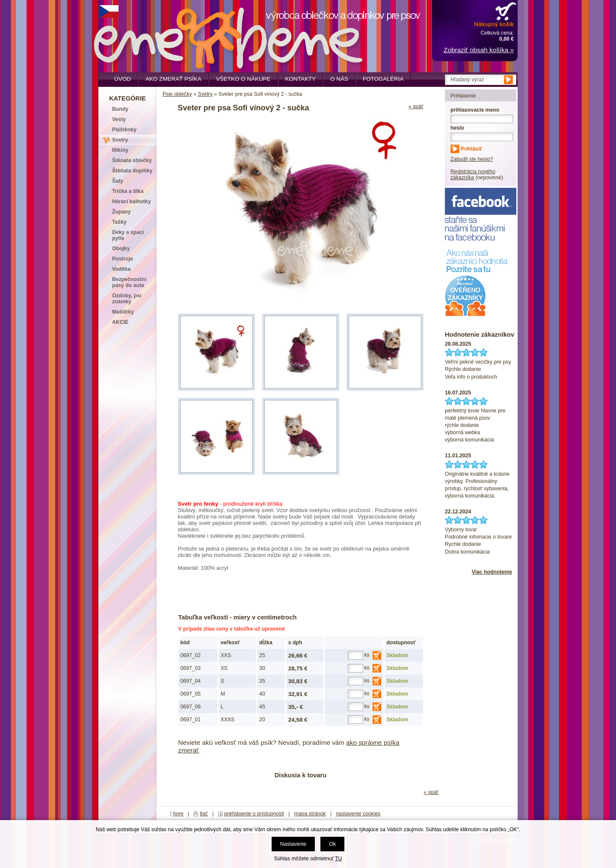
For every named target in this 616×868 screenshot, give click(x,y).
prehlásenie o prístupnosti (254, 814)
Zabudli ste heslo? (472, 159)
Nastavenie (293, 844)
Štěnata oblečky (132, 160)
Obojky (121, 249)
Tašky (119, 222)
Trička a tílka (128, 191)
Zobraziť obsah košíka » (479, 50)
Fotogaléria (383, 79)
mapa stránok (310, 814)
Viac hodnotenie (492, 572)
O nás (339, 79)
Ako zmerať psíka (173, 79)
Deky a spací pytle (128, 235)
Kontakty (301, 79)
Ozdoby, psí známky (127, 299)
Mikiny (120, 150)
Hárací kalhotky (131, 201)
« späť (416, 107)
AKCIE (120, 322)
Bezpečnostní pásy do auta (129, 282)
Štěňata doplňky (132, 171)
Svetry (205, 94)
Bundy (120, 109)
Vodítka (121, 269)
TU (338, 859)
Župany (121, 212)
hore (178, 814)
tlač (204, 814)
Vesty (119, 119)
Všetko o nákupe (243, 79)
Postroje (123, 259)
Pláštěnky (124, 130)
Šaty (118, 181)
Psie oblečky (177, 94)
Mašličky (123, 312)
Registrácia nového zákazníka (473, 175)
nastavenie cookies (358, 814)
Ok (332, 844)
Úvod (123, 79)
